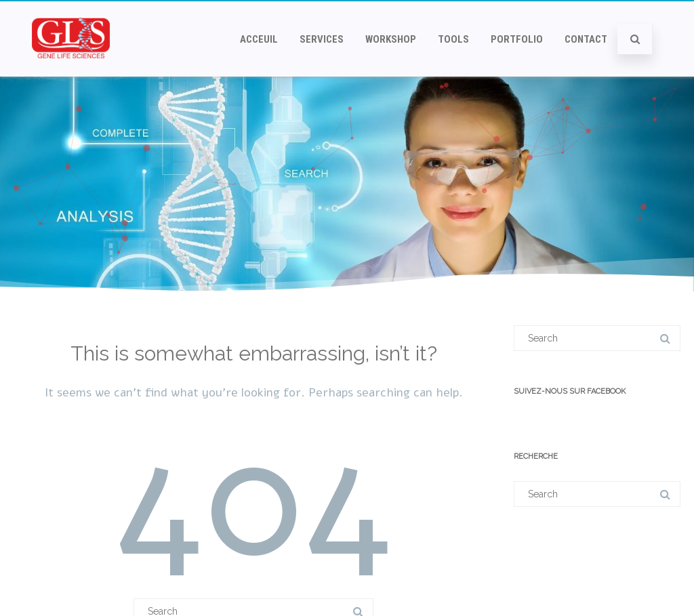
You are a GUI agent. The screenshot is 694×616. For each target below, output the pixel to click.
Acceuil (259, 39)
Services (322, 39)
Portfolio (517, 39)
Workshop (391, 39)
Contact (586, 39)
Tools (453, 39)
